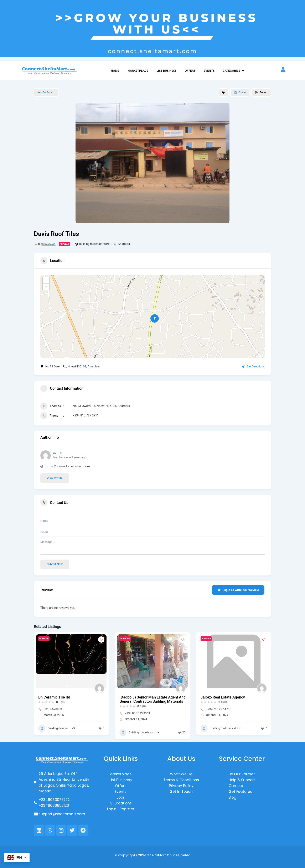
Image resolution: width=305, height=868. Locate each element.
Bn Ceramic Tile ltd (54, 697)
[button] (67, 686)
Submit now (55, 564)
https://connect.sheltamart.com (68, 466)
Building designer (54, 728)
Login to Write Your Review (238, 590)
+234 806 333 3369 (137, 713)
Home (115, 71)
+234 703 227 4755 (219, 709)
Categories (233, 71)
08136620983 (53, 709)
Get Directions (253, 366)
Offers (190, 71)
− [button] (46, 287)
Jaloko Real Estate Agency (223, 697)
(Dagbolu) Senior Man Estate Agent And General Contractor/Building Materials (152, 699)
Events (209, 71)
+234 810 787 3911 (86, 415)
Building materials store (94, 244)
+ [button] (46, 280)
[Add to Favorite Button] (223, 92)
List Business (166, 71)
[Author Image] (99, 688)
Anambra (124, 244)
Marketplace (138, 71)
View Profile (55, 478)
